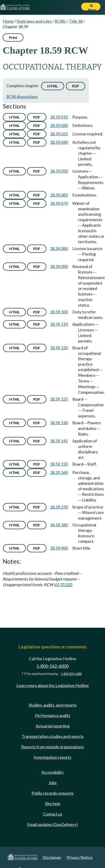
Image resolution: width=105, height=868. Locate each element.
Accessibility (52, 772)
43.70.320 (63, 585)
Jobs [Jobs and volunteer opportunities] (52, 783)
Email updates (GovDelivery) (52, 824)
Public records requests (53, 793)
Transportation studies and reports (53, 736)
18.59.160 (59, 472)
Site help (53, 804)
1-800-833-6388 (71, 674)
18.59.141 (59, 441)
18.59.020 (59, 125)
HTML (53, 86)
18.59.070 (59, 203)
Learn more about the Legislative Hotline (53, 685)
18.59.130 (59, 423)
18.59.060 (59, 195)
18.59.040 (59, 142)
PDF (76, 86)
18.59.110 (59, 324)
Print (13, 37)
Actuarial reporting (53, 726)
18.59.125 (59, 399)
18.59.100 (59, 312)
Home (8, 21)
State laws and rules (34, 21)
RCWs (60, 21)
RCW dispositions (22, 97)
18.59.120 (59, 348)
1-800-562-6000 (52, 666)
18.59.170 (59, 507)
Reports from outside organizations (52, 747)
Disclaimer (52, 857)
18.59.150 (59, 464)
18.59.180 (59, 525)
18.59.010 (59, 117)
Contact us (53, 814)
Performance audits (53, 715)
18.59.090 (59, 266)
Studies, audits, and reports (53, 705)
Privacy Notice (80, 857)
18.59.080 (59, 248)
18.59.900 (59, 548)
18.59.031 (59, 134)
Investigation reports (52, 757)
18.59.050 (59, 171)
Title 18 (76, 21)
